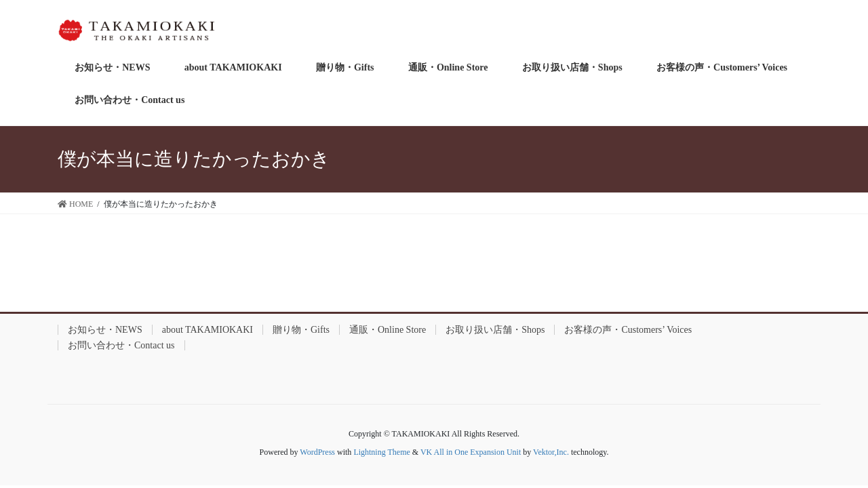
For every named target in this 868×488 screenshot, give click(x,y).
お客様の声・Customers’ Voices (628, 330)
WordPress (317, 452)
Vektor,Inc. (551, 452)
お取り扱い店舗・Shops (495, 330)
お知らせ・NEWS (105, 330)
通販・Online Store (388, 330)
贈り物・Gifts (301, 330)
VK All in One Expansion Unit (471, 452)
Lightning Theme (381, 452)
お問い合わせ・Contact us (121, 345)
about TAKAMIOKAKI (208, 330)
